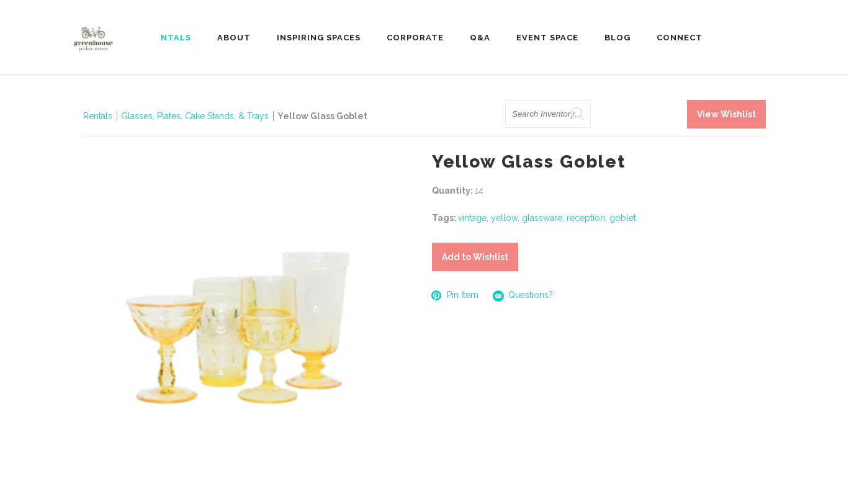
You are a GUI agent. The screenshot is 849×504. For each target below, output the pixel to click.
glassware (542, 218)
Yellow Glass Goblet (322, 116)
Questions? (523, 296)
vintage (472, 218)
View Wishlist (726, 114)
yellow (504, 218)
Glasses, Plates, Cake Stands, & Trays (196, 116)
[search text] (548, 114)
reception (586, 218)
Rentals (98, 116)
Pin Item (455, 295)
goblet (623, 218)
